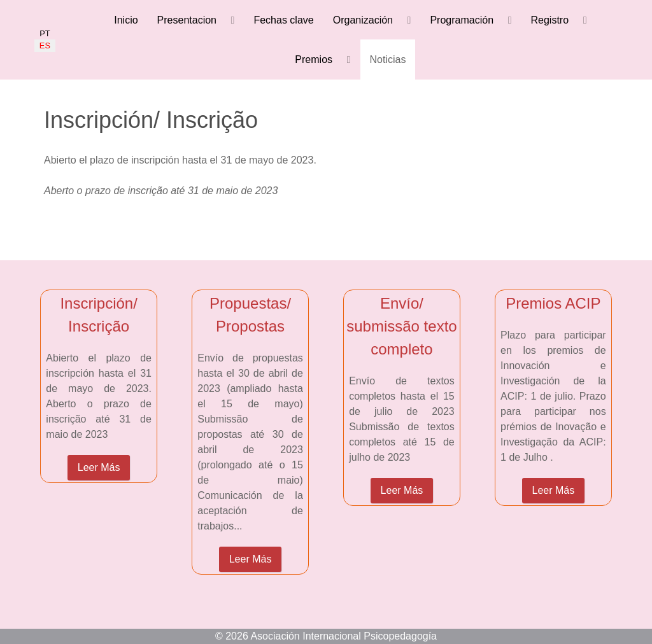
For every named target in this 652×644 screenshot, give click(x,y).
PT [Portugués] (45, 33)
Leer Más (99, 467)
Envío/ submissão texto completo (401, 326)
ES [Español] (45, 45)
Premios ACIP (553, 303)
